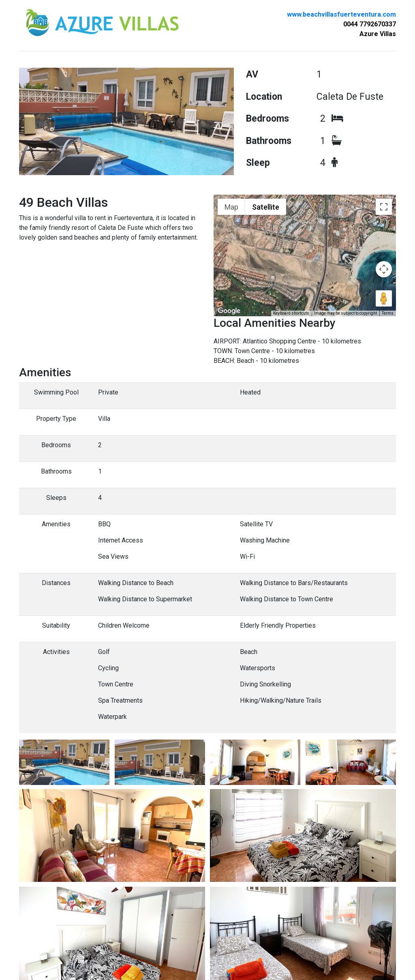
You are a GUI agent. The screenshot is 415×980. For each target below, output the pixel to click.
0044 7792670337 (370, 24)
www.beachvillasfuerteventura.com (341, 14)
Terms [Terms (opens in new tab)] (388, 313)
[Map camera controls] (384, 269)
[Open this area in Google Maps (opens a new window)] (229, 311)
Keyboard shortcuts (291, 313)
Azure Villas (378, 34)
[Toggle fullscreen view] (384, 207)
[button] (305, 244)
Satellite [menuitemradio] (266, 207)
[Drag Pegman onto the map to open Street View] (384, 298)
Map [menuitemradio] (231, 207)
